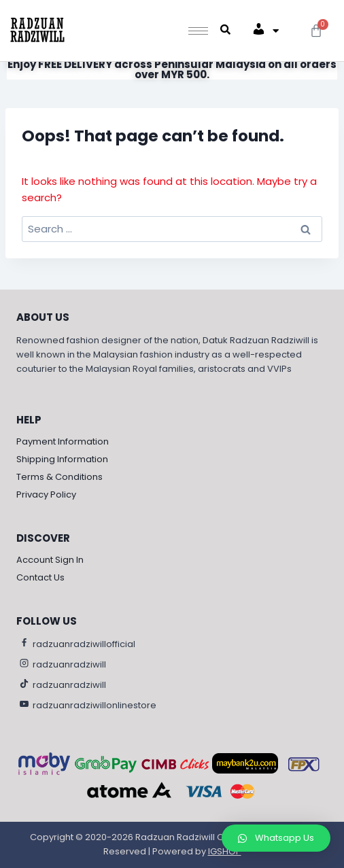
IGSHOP (225, 851)
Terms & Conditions (59, 477)
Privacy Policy (46, 494)
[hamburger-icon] (198, 31)
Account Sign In (50, 560)
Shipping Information (62, 459)
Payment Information (63, 441)
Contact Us (40, 577)
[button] (276, 838)
